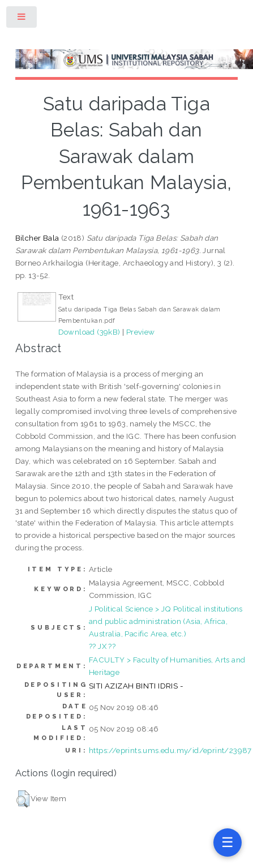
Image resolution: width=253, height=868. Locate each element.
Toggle (22, 19)
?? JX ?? (102, 646)
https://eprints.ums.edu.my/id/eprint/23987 (170, 750)
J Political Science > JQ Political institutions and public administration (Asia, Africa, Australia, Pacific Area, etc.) (166, 621)
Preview (141, 332)
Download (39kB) (89, 332)
